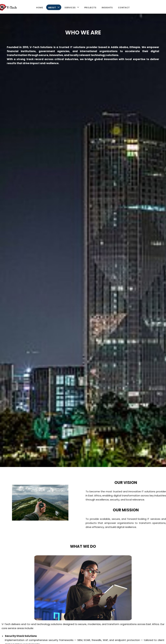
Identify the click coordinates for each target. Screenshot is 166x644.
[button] (58, 7)
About (54, 7)
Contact (124, 7)
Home (40, 7)
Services (72, 7)
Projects (90, 7)
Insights (107, 7)
